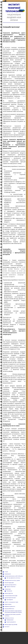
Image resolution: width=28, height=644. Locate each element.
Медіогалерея (8, 604)
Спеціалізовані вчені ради (11, 596)
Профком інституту (9, 618)
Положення (9, 591)
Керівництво (8, 574)
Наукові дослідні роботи (10, 585)
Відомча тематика (11, 587)
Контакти (7, 627)
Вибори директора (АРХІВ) (11, 625)
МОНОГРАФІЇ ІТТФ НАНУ (10, 598)
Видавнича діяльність (10, 606)
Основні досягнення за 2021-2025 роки (14, 576)
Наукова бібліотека (9, 609)
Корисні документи (11, 622)
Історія (6, 572)
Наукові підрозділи (9, 583)
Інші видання (10, 600)
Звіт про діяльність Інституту (13, 578)
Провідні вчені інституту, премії (12, 580)
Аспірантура (8, 589)
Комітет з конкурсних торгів (11, 602)
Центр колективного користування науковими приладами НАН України (13, 611)
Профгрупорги (10, 620)
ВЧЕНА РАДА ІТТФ (9, 593)
